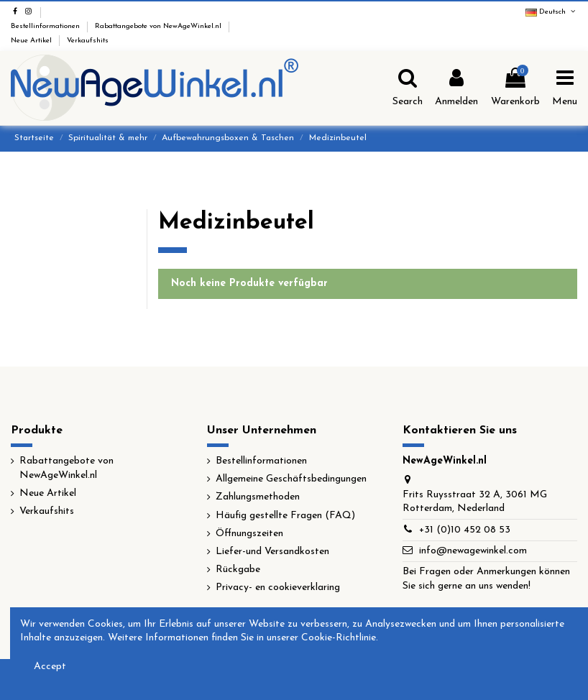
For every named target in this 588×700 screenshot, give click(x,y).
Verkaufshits (88, 41)
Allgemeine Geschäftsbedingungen (291, 479)
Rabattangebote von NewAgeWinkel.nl (159, 26)
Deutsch (551, 12)
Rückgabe (238, 570)
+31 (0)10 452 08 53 (465, 530)
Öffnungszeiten (249, 534)
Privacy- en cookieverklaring (278, 588)
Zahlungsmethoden (258, 497)
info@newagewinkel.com (473, 551)
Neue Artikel (32, 41)
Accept (50, 667)
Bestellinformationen (46, 26)
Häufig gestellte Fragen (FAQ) (285, 516)
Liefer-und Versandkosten (272, 552)
